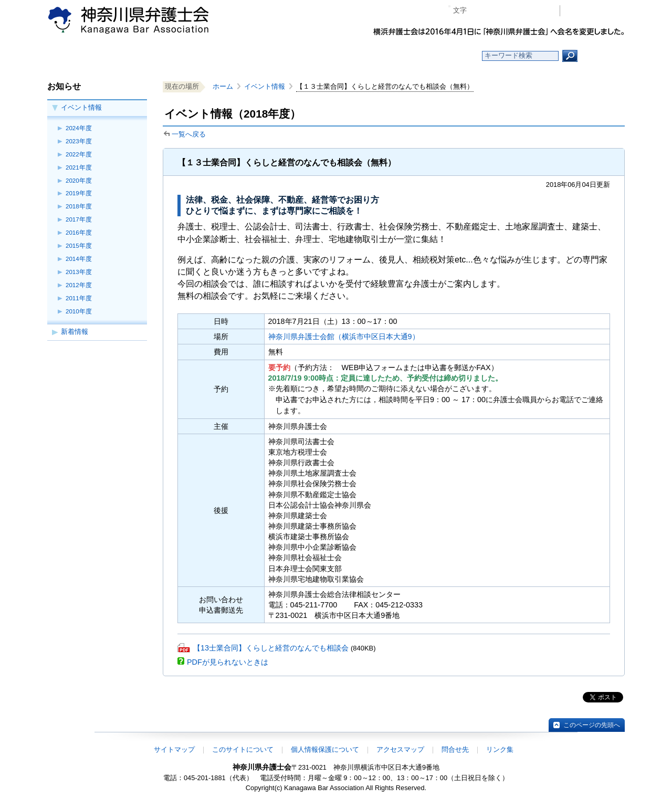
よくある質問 (438, 56)
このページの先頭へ (592, 725)
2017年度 (79, 219)
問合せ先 (455, 749)
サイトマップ (174, 749)
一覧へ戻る (189, 134)
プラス (511, 11)
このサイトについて (243, 749)
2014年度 (79, 259)
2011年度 (79, 298)
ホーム (133, 56)
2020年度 (79, 181)
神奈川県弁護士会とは (285, 56)
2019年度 (79, 193)
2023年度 (79, 141)
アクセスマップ (400, 749)
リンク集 (500, 749)
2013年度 (79, 272)
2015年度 (79, 246)
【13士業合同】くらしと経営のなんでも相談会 (271, 648)
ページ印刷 (537, 11)
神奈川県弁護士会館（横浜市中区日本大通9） (344, 337)
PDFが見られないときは (228, 662)
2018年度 (79, 206)
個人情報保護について (325, 749)
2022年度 (79, 154)
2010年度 (79, 311)
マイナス (479, 11)
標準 (495, 11)
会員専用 (595, 11)
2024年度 (79, 128)
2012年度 (79, 285)
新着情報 (75, 332)
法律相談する (361, 56)
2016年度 (79, 233)
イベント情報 (81, 107)
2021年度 (79, 167)
